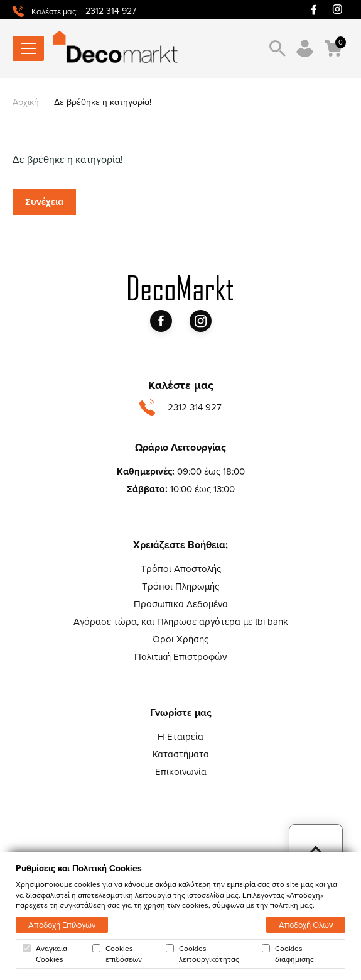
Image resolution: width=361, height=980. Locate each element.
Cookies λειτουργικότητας (202, 954)
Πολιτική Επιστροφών (180, 657)
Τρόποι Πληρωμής (180, 586)
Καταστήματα (181, 754)
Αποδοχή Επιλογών (62, 925)
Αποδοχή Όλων (306, 925)
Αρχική (26, 102)
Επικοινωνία (181, 772)
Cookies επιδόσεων (117, 954)
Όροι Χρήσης (180, 639)
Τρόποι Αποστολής (181, 569)
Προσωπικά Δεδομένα (181, 604)
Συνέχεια (44, 202)
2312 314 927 (111, 11)
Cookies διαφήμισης (288, 954)
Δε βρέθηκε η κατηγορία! (103, 102)
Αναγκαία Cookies (45, 954)
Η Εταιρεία (180, 736)
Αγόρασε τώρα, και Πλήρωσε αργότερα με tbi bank (181, 621)
